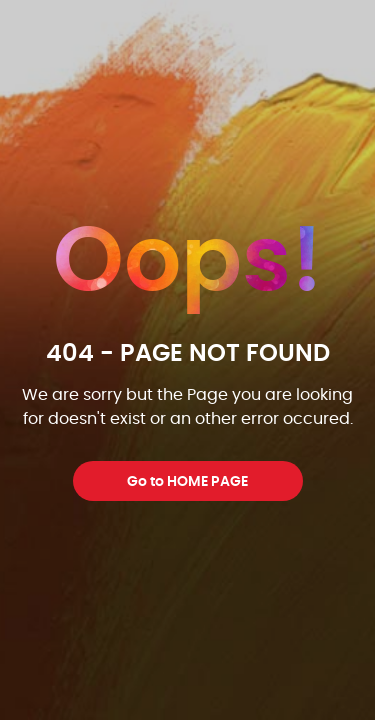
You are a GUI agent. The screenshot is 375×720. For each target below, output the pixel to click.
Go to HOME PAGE (187, 482)
